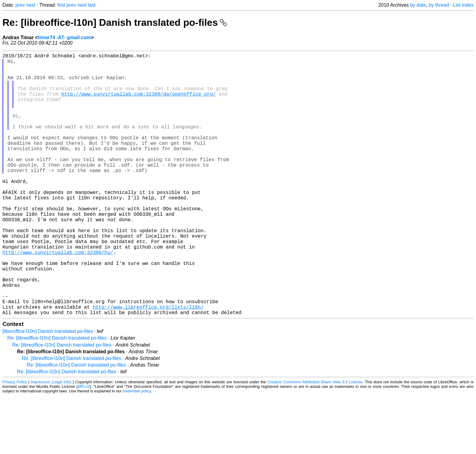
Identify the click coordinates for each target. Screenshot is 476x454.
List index (463, 5)
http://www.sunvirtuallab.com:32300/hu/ (58, 297)
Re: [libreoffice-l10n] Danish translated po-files (115, 22)
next (31, 5)
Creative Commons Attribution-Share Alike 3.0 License (315, 440)
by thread (439, 5)
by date (418, 5)
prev (20, 5)
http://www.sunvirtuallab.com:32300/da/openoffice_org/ (139, 103)
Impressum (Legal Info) (51, 440)
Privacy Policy (15, 440)
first (61, 5)
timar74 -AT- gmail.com (65, 37)
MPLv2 (84, 445)
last (92, 5)
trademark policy (137, 449)
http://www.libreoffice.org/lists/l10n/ (148, 364)
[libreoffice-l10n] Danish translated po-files (48, 390)
